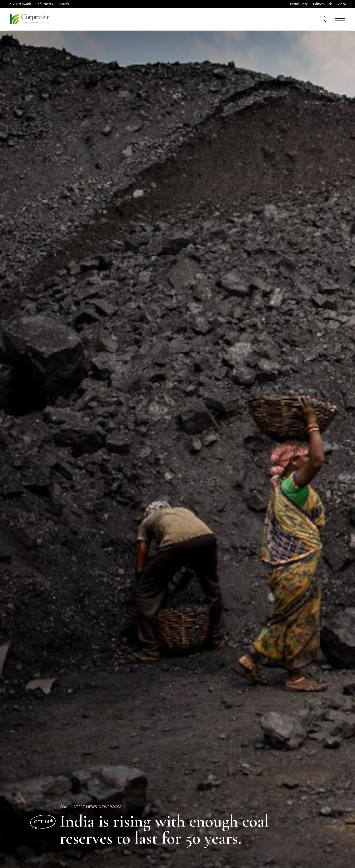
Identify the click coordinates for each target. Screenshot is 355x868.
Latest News (84, 807)
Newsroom (110, 807)
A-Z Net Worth (20, 4)
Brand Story (299, 4)
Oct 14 (43, 822)
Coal (65, 807)
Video (342, 4)
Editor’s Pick (322, 4)
